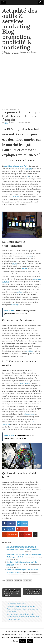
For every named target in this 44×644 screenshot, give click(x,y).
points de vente (29, 414)
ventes (15, 264)
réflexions (16, 109)
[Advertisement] (22, 84)
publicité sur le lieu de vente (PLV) (16, 166)
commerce (28, 169)
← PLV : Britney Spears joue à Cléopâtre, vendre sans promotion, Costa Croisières (11, 593)
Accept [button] (22, 641)
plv (28, 176)
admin (6, 123)
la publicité (30, 351)
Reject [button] (30, 641)
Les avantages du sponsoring (17, 604)
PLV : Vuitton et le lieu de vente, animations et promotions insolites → (33, 592)
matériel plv (18, 581)
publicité (25, 269)
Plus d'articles (7, 109)
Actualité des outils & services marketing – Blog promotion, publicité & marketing (20, 29)
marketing (15, 305)
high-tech (10, 581)
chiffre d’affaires (24, 383)
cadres (19, 292)
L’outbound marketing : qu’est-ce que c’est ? (22, 606)
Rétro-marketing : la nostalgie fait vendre (20, 614)
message (29, 256)
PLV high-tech (15, 197)
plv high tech (27, 581)
